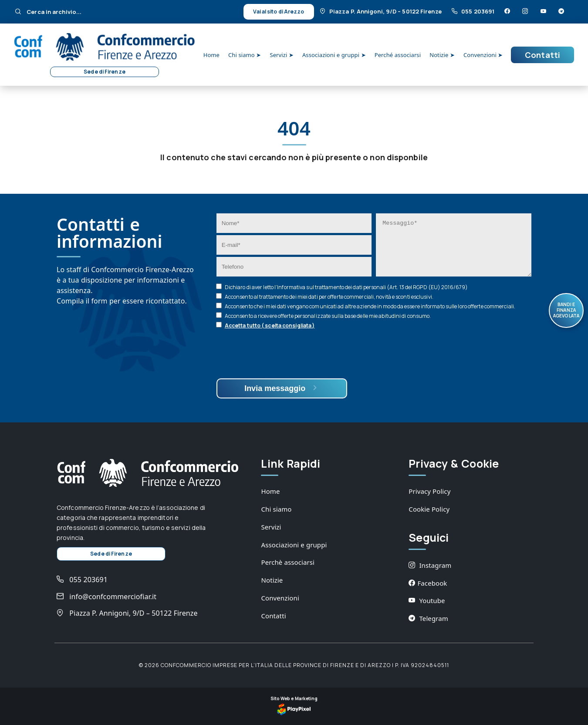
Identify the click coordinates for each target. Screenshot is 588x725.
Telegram (428, 618)
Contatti (542, 55)
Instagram (430, 565)
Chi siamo (276, 509)
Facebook (428, 583)
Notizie (272, 580)
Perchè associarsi (288, 562)
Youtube (427, 600)
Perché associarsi (398, 55)
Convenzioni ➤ (483, 55)
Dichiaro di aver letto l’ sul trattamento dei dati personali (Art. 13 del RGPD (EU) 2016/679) (346, 287)
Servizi (271, 527)
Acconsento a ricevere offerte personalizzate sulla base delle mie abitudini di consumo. (328, 316)
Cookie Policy (429, 509)
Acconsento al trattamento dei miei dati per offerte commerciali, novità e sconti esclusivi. (329, 297)
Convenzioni (280, 598)
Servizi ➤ (282, 55)
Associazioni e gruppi (294, 545)
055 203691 (474, 11)
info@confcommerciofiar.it (106, 597)
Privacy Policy (429, 491)
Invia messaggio (282, 388)
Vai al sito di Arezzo (279, 12)
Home (211, 55)
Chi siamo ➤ (245, 55)
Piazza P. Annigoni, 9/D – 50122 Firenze (381, 11)
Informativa (291, 287)
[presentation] (283, 355)
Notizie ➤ (442, 55)
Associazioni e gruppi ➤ (334, 55)
